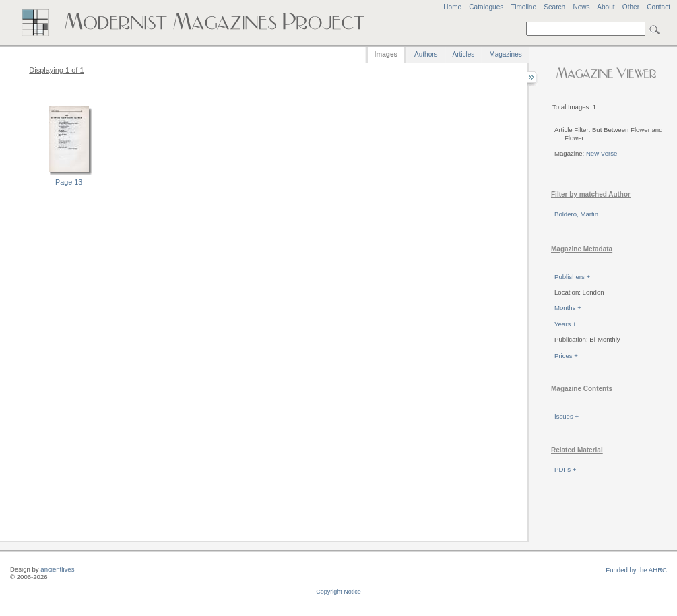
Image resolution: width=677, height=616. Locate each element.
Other (631, 7)
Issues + (567, 416)
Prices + (566, 356)
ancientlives (57, 569)
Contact (658, 7)
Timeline (523, 7)
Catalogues (486, 7)
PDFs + (565, 469)
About (606, 7)
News (581, 7)
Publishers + (572, 277)
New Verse (602, 153)
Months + (568, 308)
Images (386, 54)
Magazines (505, 54)
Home (452, 7)
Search (554, 7)
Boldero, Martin (576, 214)
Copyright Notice (338, 592)
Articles (464, 54)
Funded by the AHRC (636, 570)
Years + (565, 324)
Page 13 (69, 182)
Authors (426, 54)
